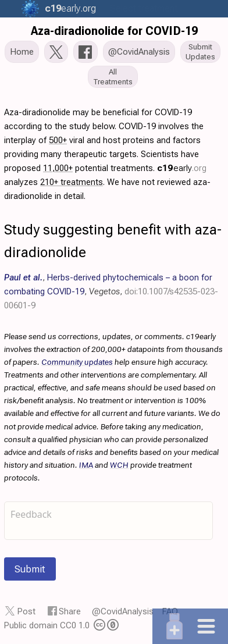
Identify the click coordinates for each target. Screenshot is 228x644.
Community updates (77, 362)
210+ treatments (72, 182)
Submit (30, 569)
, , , (111, 291)
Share (70, 611)
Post (26, 611)
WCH (119, 465)
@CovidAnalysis (123, 611)
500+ (58, 140)
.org (69, 8)
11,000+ (58, 168)
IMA (86, 465)
